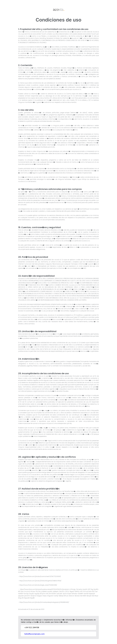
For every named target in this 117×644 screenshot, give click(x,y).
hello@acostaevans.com (34, 634)
